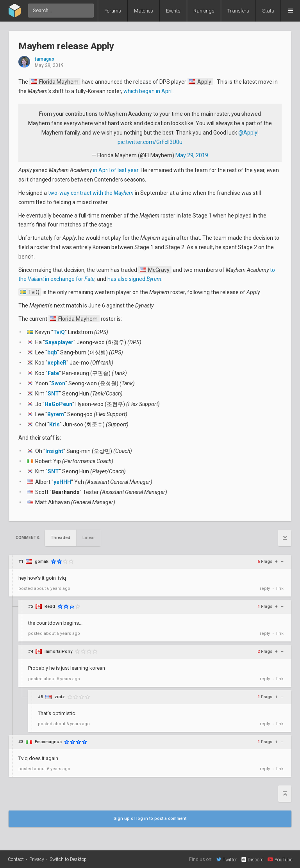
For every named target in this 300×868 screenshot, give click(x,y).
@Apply (248, 133)
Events (173, 11)
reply (265, 589)
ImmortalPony (58, 651)
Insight (54, 451)
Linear (89, 538)
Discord (252, 860)
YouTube (280, 859)
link (280, 589)
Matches (144, 11)
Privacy (37, 859)
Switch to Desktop (68, 859)
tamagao (45, 59)
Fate (53, 373)
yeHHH (62, 482)
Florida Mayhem (55, 82)
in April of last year (116, 170)
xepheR (57, 363)
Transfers (238, 11)
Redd (50, 607)
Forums (113, 11)
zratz (60, 697)
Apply (200, 82)
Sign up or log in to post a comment (150, 819)
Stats (268, 11)
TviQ (30, 292)
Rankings (204, 11)
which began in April (148, 91)
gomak (42, 562)
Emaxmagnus (48, 742)
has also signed (134, 279)
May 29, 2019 (192, 155)
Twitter (227, 859)
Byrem (56, 414)
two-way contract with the (91, 193)
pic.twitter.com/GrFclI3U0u (150, 142)
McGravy (155, 270)
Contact (16, 859)
